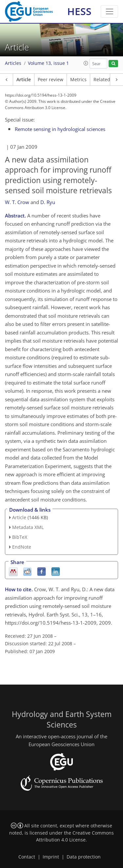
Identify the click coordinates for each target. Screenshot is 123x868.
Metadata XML (28, 527)
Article (24, 80)
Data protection (84, 857)
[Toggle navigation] (109, 11)
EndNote (22, 547)
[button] (86, 63)
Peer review (51, 80)
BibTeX (20, 537)
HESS (79, 11)
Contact (27, 857)
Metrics (78, 80)
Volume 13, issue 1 (48, 63)
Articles (13, 63)
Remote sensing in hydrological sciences (60, 129)
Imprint (51, 857)
